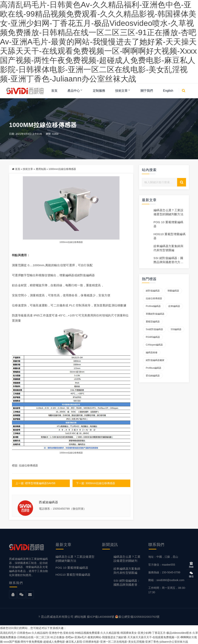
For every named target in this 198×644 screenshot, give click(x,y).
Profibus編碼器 (154, 368)
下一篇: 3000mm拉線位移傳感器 (96, 483)
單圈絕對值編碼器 (155, 314)
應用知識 (41, 169)
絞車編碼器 (174, 306)
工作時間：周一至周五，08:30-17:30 (167, 590)
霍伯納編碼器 (153, 376)
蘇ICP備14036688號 (101, 617)
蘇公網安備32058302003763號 (137, 617)
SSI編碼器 (176, 330)
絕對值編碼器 (153, 291)
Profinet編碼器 (153, 306)
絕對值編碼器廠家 (155, 360)
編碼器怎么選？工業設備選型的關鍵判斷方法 (127, 561)
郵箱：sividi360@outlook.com (166, 580)
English (168, 91)
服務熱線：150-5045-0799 (164, 572)
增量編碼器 (173, 291)
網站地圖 (80, 617)
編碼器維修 (152, 353)
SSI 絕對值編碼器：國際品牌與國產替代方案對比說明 (168, 262)
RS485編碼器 (153, 337)
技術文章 (121, 91)
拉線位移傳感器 (75, 242)
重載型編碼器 (153, 322)
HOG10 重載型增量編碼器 (73, 575)
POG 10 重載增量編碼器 (72, 568)
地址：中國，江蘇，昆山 (163, 557)
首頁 (54, 91)
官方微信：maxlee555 (162, 565)
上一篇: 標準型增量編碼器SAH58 (35, 483)
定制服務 (99, 91)
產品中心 (74, 91)
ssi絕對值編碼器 (154, 330)
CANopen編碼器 (154, 345)
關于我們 (147, 91)
